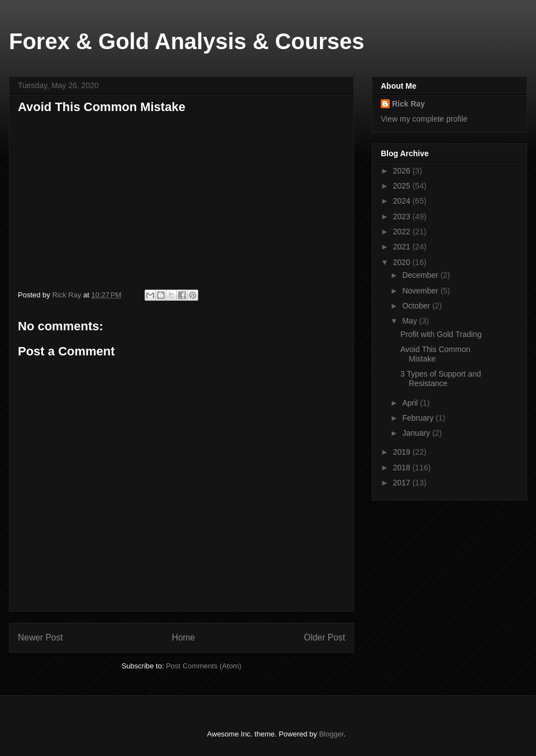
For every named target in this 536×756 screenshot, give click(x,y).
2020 (403, 262)
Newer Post (40, 637)
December (421, 275)
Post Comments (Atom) (204, 666)
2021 (403, 247)
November (421, 291)
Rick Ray (408, 104)
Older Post (324, 637)
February (419, 418)
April (411, 403)
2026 (403, 171)
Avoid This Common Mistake (435, 354)
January (417, 433)
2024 (403, 201)
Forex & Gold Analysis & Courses (186, 41)
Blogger (331, 734)
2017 (403, 483)
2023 (403, 216)
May (410, 321)
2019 (403, 452)
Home (184, 637)
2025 (403, 186)
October (417, 306)
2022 (403, 232)
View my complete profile (424, 119)
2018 (403, 468)
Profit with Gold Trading (441, 334)
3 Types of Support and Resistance (441, 379)
